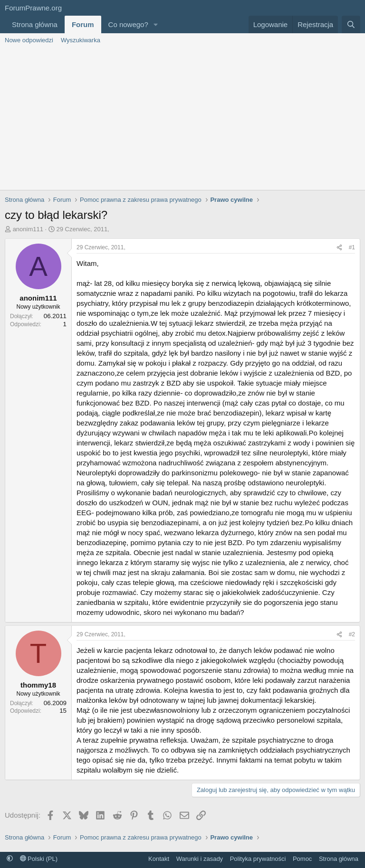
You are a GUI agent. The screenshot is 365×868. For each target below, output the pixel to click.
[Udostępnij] (339, 248)
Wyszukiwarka (81, 40)
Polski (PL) (39, 859)
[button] (156, 24)
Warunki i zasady (200, 859)
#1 (352, 247)
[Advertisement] (182, 119)
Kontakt (159, 859)
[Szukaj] (351, 24)
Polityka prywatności (258, 859)
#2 (352, 634)
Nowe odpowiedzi (29, 40)
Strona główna (35, 24)
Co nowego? (128, 24)
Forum (83, 24)
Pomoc (302, 859)
